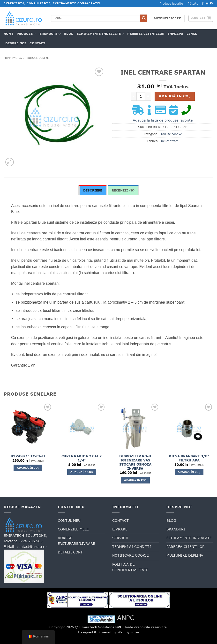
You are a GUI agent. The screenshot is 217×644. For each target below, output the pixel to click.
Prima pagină (13, 58)
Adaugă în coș (175, 96)
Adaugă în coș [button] (28, 468)
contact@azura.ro (32, 547)
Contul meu (69, 521)
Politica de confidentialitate (130, 567)
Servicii (120, 538)
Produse (26, 34)
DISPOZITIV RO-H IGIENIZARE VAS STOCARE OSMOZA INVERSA (135, 462)
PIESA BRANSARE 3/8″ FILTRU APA (189, 458)
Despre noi (16, 43)
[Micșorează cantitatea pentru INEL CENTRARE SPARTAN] (134, 96)
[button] (167, 18)
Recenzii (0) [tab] (123, 191)
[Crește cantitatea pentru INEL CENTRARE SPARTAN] (148, 96)
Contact (37, 43)
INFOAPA (176, 34)
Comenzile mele (73, 529)
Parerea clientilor (146, 34)
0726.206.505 (30, 541)
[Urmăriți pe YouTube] (211, 4)
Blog (69, 34)
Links (192, 34)
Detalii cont (70, 552)
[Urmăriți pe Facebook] (203, 4)
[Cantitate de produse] (141, 96)
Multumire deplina (185, 555)
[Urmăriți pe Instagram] (207, 4)
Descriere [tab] (93, 191)
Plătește (193, 4)
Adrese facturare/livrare (76, 541)
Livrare (120, 529)
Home (8, 34)
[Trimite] (144, 18)
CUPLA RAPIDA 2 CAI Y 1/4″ (82, 458)
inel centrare (169, 141)
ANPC (126, 618)
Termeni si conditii (132, 547)
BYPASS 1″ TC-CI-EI (28, 456)
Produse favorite (171, 4)
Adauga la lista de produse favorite (163, 120)
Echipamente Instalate (100, 34)
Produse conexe (37, 58)
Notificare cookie (131, 555)
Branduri (50, 34)
